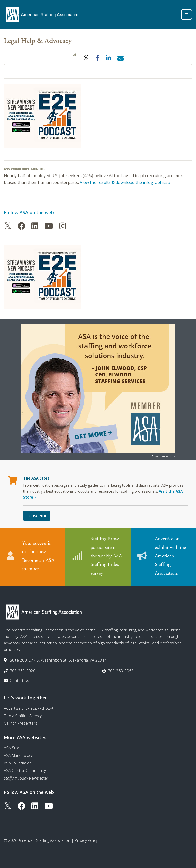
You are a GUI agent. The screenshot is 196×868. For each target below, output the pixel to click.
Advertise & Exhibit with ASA (29, 708)
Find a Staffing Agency (23, 715)
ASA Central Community (25, 770)
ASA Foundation (18, 763)
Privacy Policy (86, 840)
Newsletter (26, 778)
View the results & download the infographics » (125, 182)
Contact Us (19, 680)
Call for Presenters (21, 723)
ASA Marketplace (19, 755)
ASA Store (13, 747)
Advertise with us (164, 456)
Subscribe (37, 516)
